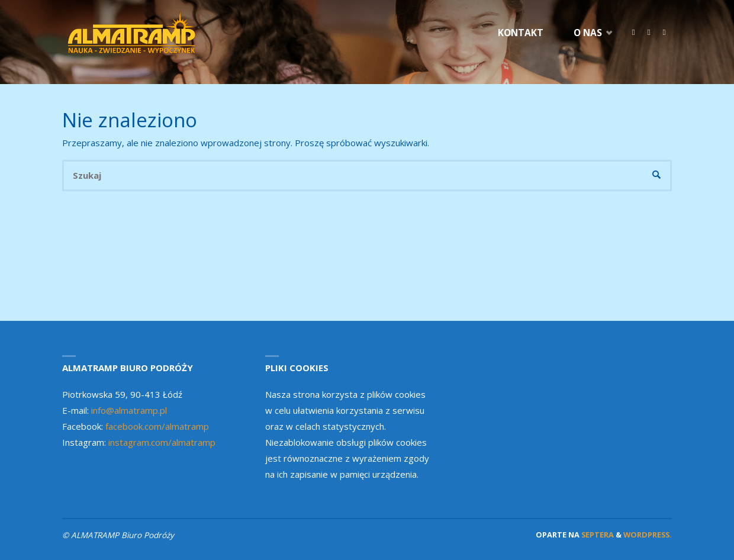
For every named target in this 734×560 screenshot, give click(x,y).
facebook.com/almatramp (157, 426)
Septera (597, 535)
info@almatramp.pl (129, 410)
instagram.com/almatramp (162, 442)
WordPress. (648, 535)
